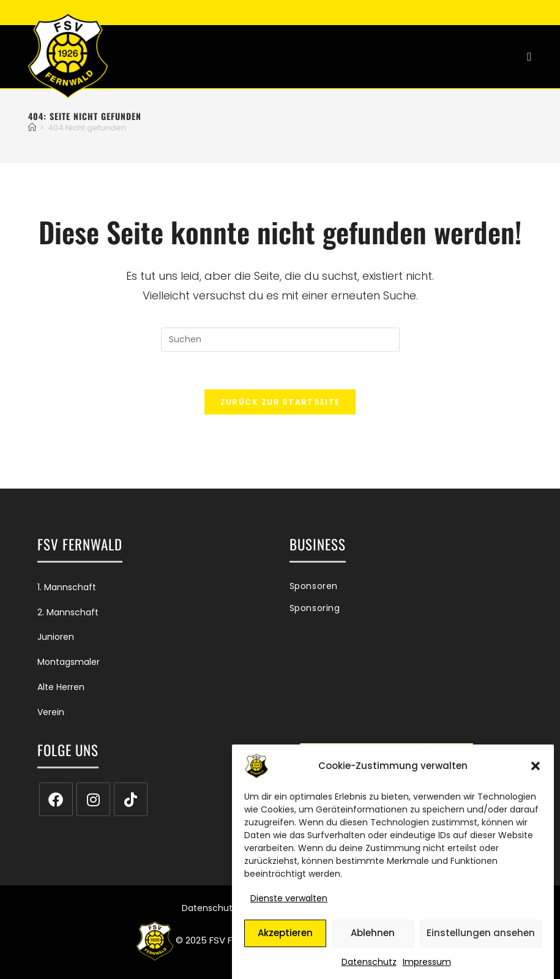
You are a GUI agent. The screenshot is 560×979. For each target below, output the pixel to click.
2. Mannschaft (68, 612)
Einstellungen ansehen (481, 940)
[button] (536, 773)
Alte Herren (61, 687)
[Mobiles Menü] (529, 57)
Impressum (427, 969)
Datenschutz (369, 969)
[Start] (32, 128)
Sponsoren (314, 586)
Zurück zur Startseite (280, 402)
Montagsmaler (69, 662)
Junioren (56, 637)
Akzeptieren (285, 940)
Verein (51, 712)
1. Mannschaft (67, 587)
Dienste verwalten (289, 906)
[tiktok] (131, 799)
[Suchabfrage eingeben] (280, 340)
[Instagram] (93, 799)
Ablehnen (373, 940)
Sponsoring (315, 608)
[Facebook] (56, 799)
